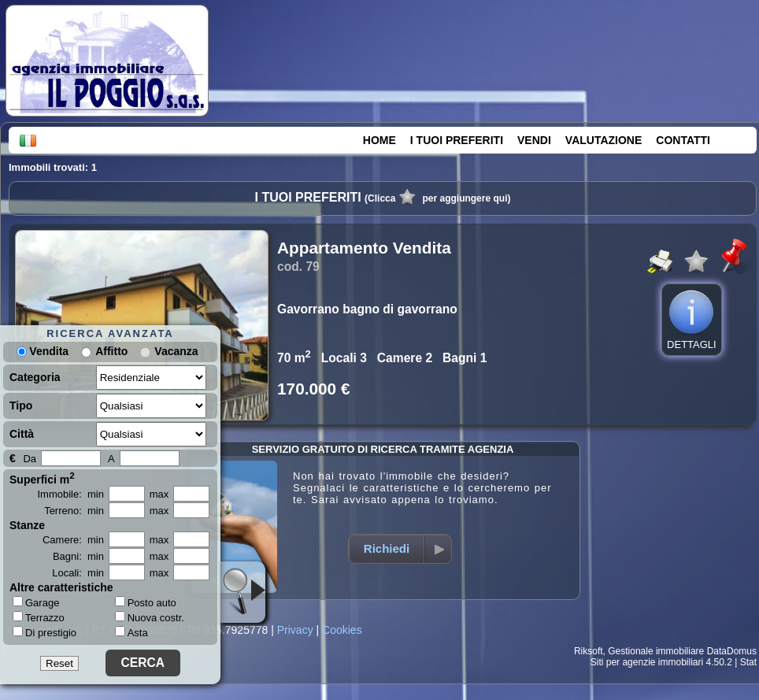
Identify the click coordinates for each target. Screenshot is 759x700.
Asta (131, 633)
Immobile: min (70, 494)
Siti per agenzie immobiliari (647, 662)
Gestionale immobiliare (656, 651)
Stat (748, 662)
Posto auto (146, 603)
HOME (379, 140)
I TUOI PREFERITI (457, 140)
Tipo (21, 406)
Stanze (27, 525)
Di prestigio (44, 632)
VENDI (534, 140)
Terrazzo (39, 617)
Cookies (342, 630)
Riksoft (589, 651)
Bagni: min (78, 556)
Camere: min (73, 540)
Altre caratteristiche (61, 587)
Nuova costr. (150, 618)
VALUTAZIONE (603, 140)
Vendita (43, 351)
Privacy (295, 630)
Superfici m (42, 478)
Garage (36, 602)
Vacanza (176, 351)
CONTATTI (683, 140)
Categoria (35, 377)
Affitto (111, 351)
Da (30, 459)
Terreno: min (74, 511)
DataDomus (732, 651)
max (159, 494)
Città (22, 434)
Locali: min (78, 573)
